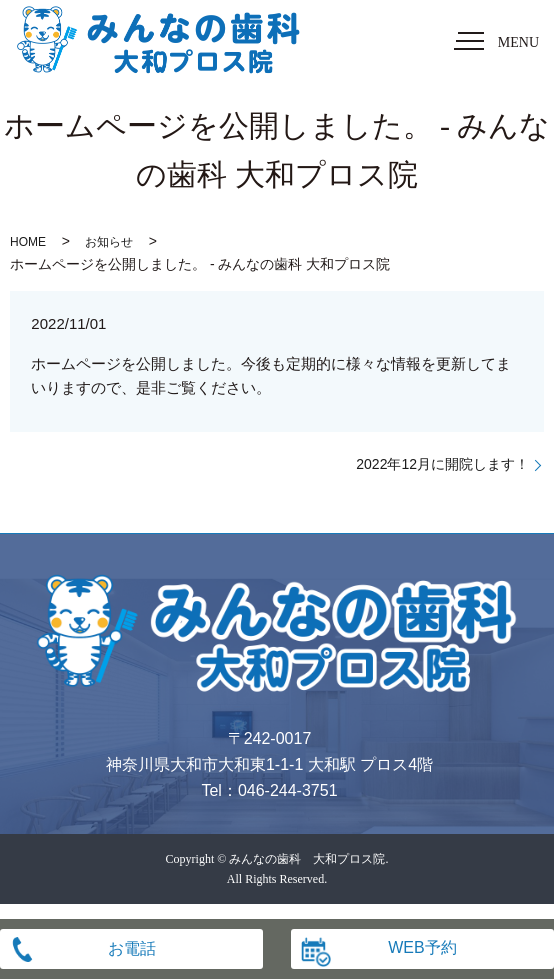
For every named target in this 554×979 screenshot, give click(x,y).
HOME (28, 242)
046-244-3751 (288, 790)
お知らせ (109, 242)
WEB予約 (422, 947)
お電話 (132, 948)
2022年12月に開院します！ (442, 464)
